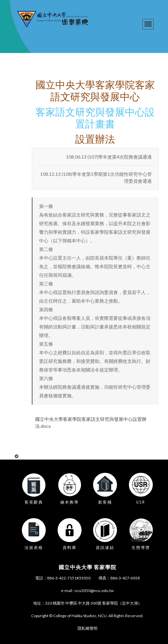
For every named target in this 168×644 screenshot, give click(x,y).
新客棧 (105, 502)
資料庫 (70, 547)
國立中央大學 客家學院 (87, 567)
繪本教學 (70, 502)
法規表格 (34, 547)
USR (141, 502)
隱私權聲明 (87, 628)
